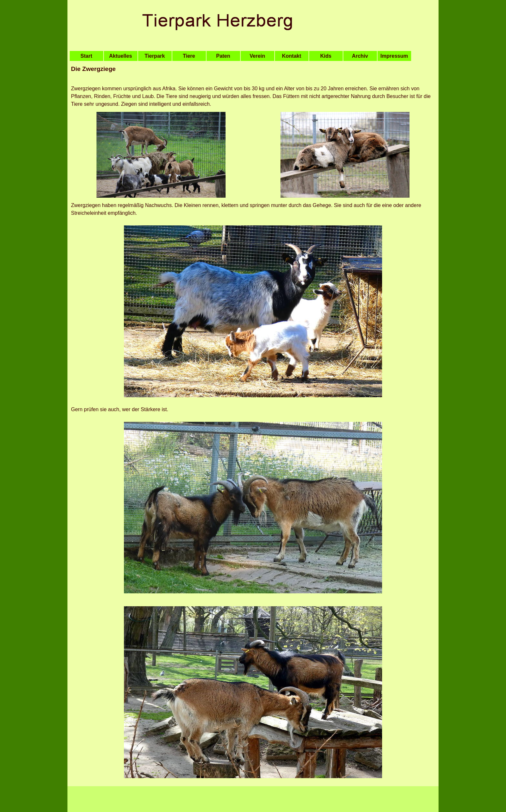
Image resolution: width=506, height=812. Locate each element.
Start (86, 56)
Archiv (360, 56)
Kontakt (292, 56)
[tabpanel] (253, 73)
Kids (326, 56)
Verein (257, 56)
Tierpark (155, 56)
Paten (223, 56)
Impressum (394, 56)
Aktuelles (121, 56)
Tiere (189, 56)
